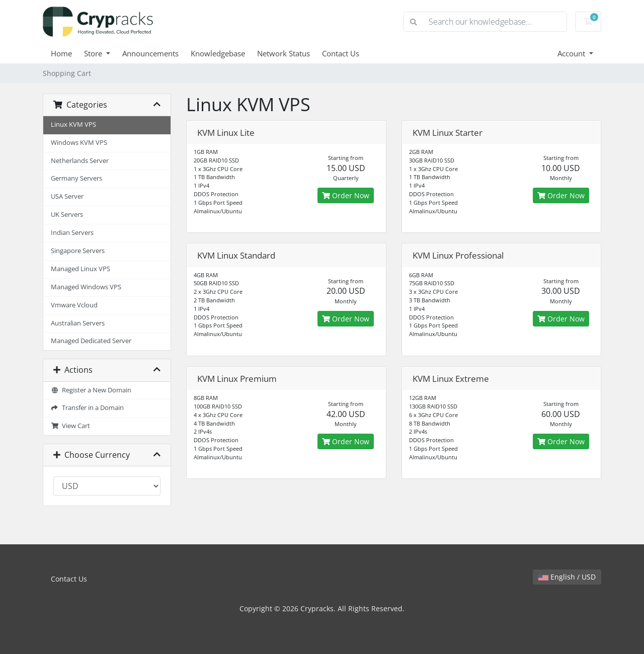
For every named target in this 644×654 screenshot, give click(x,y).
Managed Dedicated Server (91, 341)
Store (94, 53)
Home (61, 53)
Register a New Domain (91, 390)
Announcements (150, 53)
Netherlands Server (80, 161)
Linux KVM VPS (73, 125)
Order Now (346, 195)
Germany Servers (76, 178)
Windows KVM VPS (79, 143)
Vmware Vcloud (74, 305)
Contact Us (341, 53)
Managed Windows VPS (86, 287)
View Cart (70, 426)
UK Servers (67, 215)
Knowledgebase (218, 53)
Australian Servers (78, 323)
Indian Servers (72, 233)
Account (572, 53)
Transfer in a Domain (87, 408)
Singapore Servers (78, 251)
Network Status (284, 53)
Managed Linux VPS (80, 269)
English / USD (567, 577)
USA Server (67, 196)
